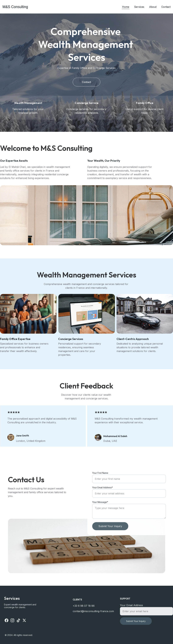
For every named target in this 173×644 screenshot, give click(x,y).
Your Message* (100, 510)
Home (126, 7)
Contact (166, 7)
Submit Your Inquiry (110, 534)
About (153, 7)
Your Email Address (131, 608)
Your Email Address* (103, 495)
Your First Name (100, 480)
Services (139, 7)
